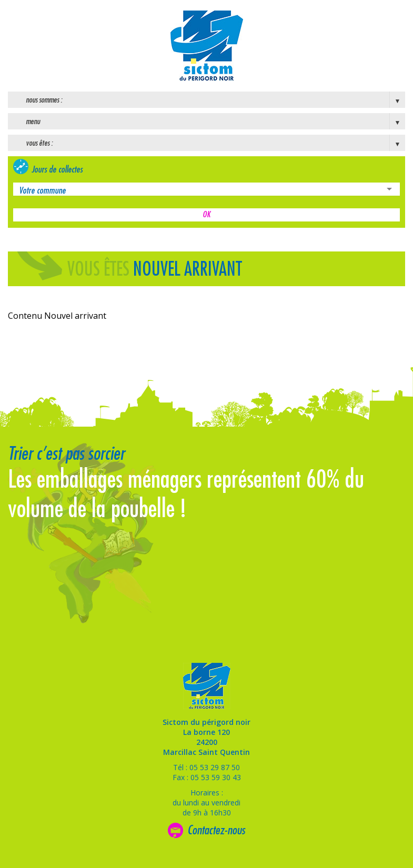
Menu (33, 122)
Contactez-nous (216, 830)
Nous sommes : (44, 100)
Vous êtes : (39, 143)
